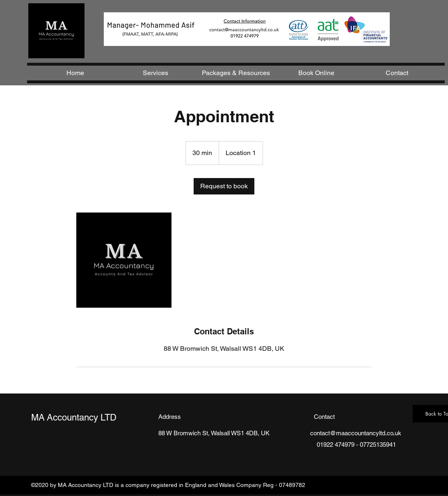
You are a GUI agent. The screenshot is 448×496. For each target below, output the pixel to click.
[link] (224, 186)
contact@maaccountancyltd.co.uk (356, 433)
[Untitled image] (124, 260)
